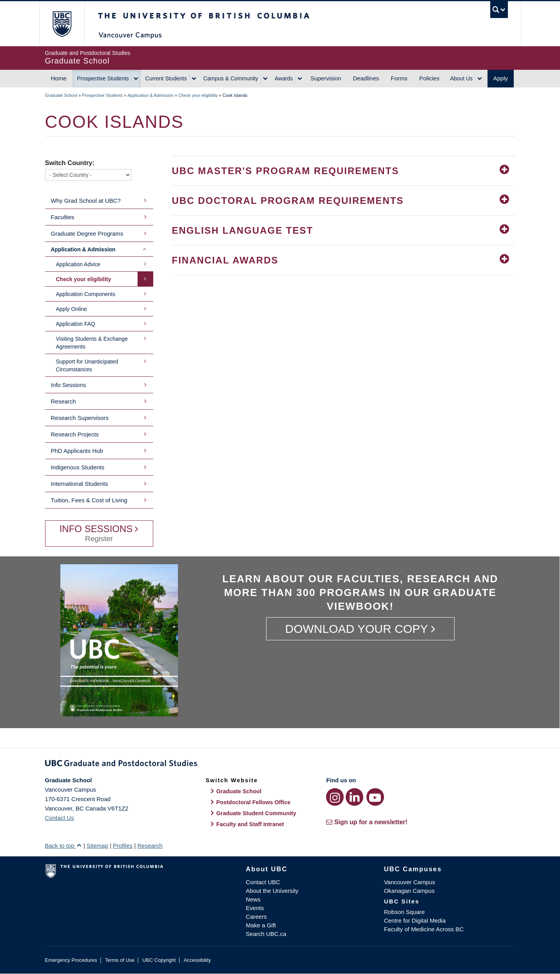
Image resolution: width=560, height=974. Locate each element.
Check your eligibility (198, 95)
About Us (461, 78)
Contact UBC (263, 882)
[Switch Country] (88, 175)
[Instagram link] (335, 797)
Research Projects (75, 434)
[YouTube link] (375, 797)
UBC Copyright (159, 960)
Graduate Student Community (256, 813)
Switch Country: (70, 163)
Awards (284, 78)
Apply (501, 78)
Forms (399, 78)
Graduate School (61, 95)
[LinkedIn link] (354, 797)
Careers (256, 917)
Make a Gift (261, 925)
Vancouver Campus (410, 882)
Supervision (326, 78)
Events (255, 908)
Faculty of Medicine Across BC (424, 929)
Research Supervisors (80, 418)
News (253, 899)
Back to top (63, 846)
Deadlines (366, 78)
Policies (430, 78)
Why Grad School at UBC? (86, 201)
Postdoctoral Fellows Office (254, 802)
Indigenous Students (78, 467)
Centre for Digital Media (415, 920)
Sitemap (97, 846)
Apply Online (72, 309)
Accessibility (197, 960)
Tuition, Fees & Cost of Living (89, 500)
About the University (272, 891)
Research (63, 401)
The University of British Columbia (62, 24)
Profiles (123, 846)
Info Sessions (69, 385)
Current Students (166, 78)
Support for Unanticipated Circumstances (87, 365)
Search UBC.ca (266, 934)
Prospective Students (103, 78)
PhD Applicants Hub (77, 451)
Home (59, 78)
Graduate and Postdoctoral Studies (280, 765)
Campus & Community (231, 78)
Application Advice (78, 264)
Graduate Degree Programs (87, 234)
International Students (80, 484)
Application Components (86, 294)
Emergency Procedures (71, 960)
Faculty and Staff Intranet (250, 824)
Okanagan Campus (409, 891)
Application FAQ (76, 324)
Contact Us (60, 818)
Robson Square (404, 912)
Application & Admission (151, 95)
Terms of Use (120, 960)
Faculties (63, 217)
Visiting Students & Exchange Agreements (92, 343)
